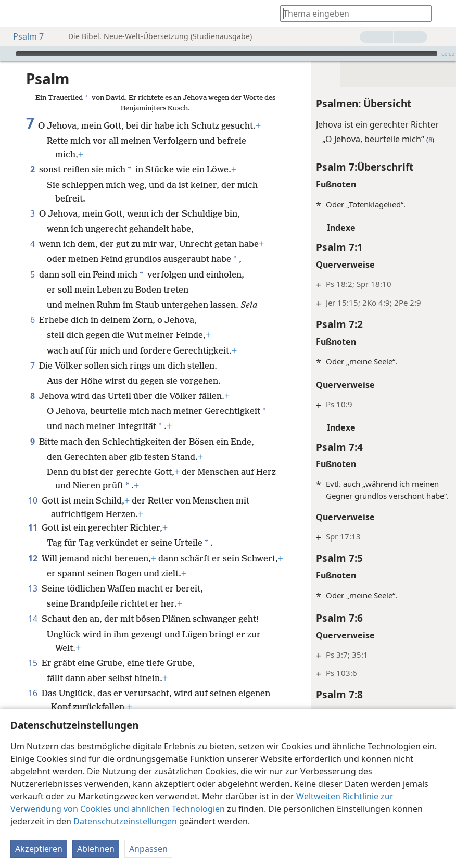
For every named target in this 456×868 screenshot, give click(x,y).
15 (33, 690)
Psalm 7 (23, 36)
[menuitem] (16, 14)
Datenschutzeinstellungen (125, 821)
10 (33, 514)
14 (33, 646)
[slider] (227, 54)
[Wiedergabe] (7, 54)
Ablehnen (96, 849)
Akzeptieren (39, 849)
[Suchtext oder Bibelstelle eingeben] (351, 13)
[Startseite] (16, 14)
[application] (228, 54)
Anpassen (148, 849)
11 (33, 541)
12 (33, 572)
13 (33, 615)
